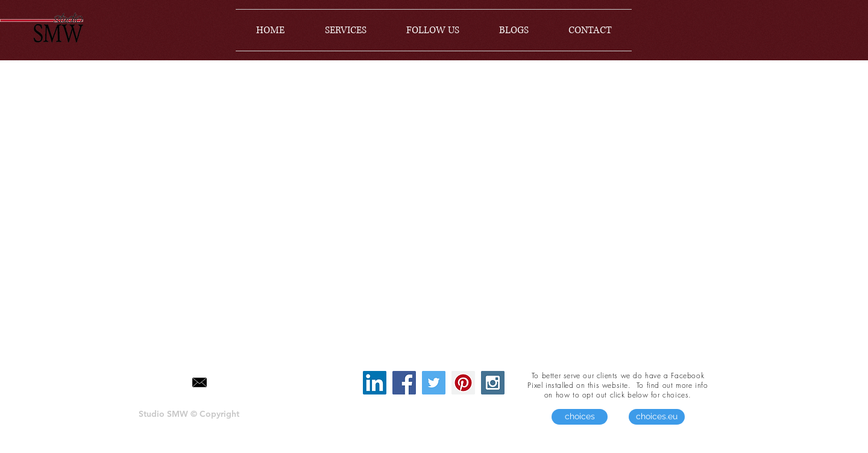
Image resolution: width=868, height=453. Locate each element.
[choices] (580, 417)
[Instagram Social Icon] (493, 383)
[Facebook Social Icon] (404, 383)
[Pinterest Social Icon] (463, 383)
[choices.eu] (657, 417)
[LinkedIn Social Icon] (375, 383)
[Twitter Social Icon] (434, 383)
